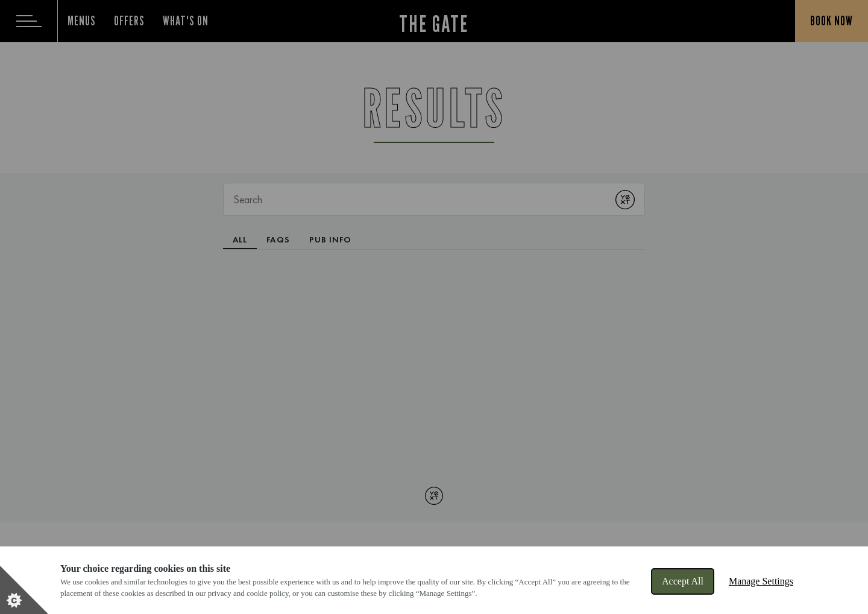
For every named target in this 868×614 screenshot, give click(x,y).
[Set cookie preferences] (24, 590)
